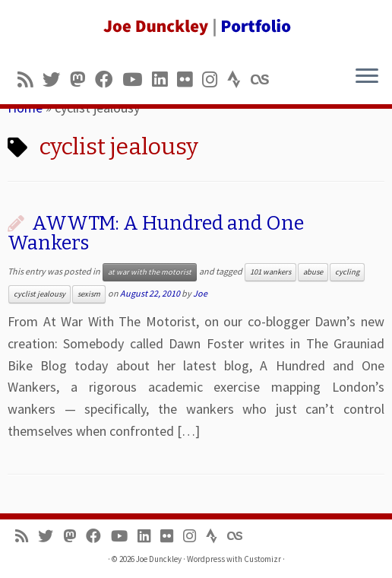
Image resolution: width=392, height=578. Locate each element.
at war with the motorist (150, 272)
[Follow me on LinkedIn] (164, 79)
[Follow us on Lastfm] (264, 79)
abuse (313, 272)
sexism (89, 294)
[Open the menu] (367, 77)
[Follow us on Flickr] (190, 79)
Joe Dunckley (159, 559)
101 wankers (270, 272)
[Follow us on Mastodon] (82, 79)
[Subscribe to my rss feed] (30, 79)
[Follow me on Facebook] (109, 79)
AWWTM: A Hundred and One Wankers (156, 233)
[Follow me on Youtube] (137, 79)
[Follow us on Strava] (239, 79)
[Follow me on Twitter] (56, 79)
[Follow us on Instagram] (215, 79)
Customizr (262, 559)
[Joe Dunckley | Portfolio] (196, 27)
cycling (347, 272)
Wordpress (206, 559)
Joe (200, 293)
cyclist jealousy (40, 294)
